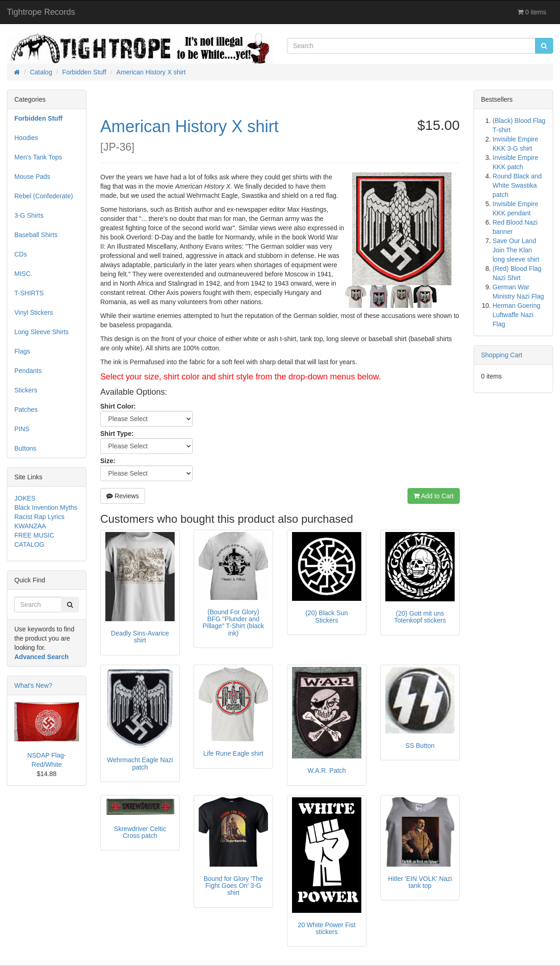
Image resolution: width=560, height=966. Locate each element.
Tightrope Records (41, 12)
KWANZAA (30, 526)
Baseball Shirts (36, 235)
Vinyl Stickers (34, 312)
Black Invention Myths (46, 507)
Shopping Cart (502, 355)
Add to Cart (434, 496)
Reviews (123, 496)
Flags (22, 351)
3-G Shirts (29, 215)
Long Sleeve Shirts (42, 332)
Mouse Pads (32, 177)
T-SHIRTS (29, 293)
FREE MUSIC (34, 535)
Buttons (25, 448)
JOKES (25, 498)
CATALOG (29, 544)
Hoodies (26, 138)
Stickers (26, 390)
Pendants (28, 371)
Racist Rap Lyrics (39, 517)
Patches (26, 410)
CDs (21, 254)
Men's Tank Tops (38, 157)
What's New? (33, 685)
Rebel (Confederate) (44, 196)
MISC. (23, 274)
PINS (22, 429)
